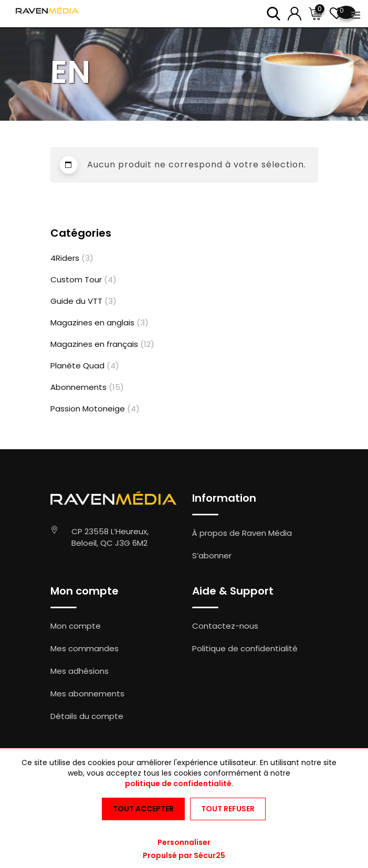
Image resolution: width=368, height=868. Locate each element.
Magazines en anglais (92, 322)
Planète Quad (77, 366)
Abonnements (78, 387)
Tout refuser (228, 809)
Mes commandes (85, 648)
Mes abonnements (87, 694)
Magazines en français (94, 344)
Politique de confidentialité (245, 648)
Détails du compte (87, 716)
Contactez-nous (225, 626)
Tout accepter (143, 809)
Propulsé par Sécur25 (184, 855)
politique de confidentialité (178, 784)
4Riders (65, 258)
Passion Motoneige (88, 409)
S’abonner (212, 555)
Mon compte (76, 626)
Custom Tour (76, 279)
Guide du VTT (76, 301)
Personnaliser (184, 842)
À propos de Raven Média (242, 533)
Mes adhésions (80, 671)
